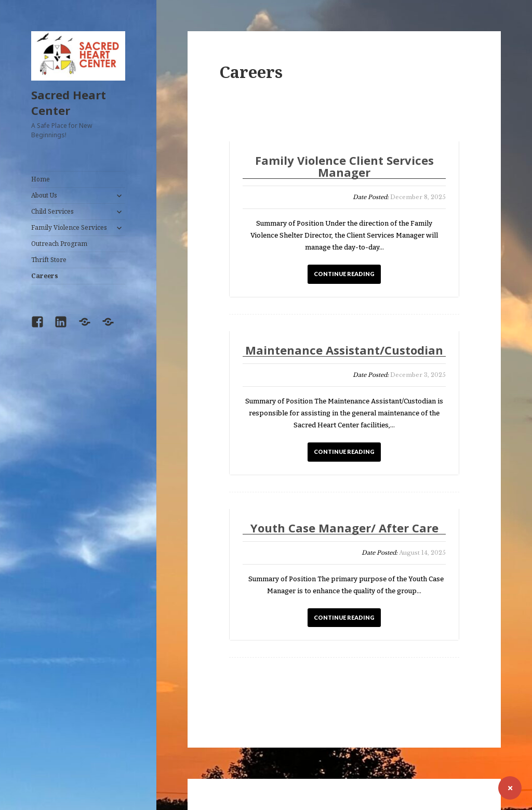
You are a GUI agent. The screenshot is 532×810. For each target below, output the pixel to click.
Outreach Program (59, 244)
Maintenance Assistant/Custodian (344, 350)
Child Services (52, 211)
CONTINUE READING (344, 274)
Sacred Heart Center (69, 102)
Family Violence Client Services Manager (344, 167)
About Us (44, 195)
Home (41, 179)
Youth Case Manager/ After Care (344, 528)
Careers (45, 276)
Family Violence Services (69, 227)
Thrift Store (49, 260)
